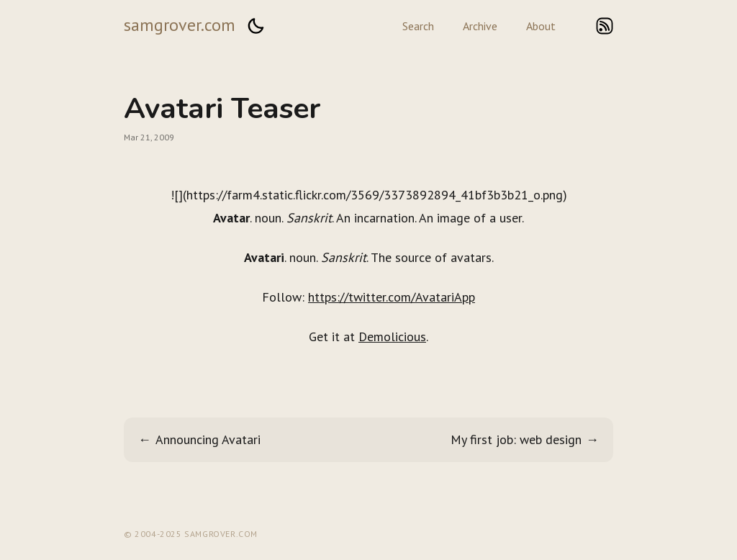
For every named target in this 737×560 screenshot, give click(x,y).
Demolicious (392, 337)
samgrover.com (180, 25)
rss (605, 26)
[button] (256, 26)
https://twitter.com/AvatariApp (392, 297)
